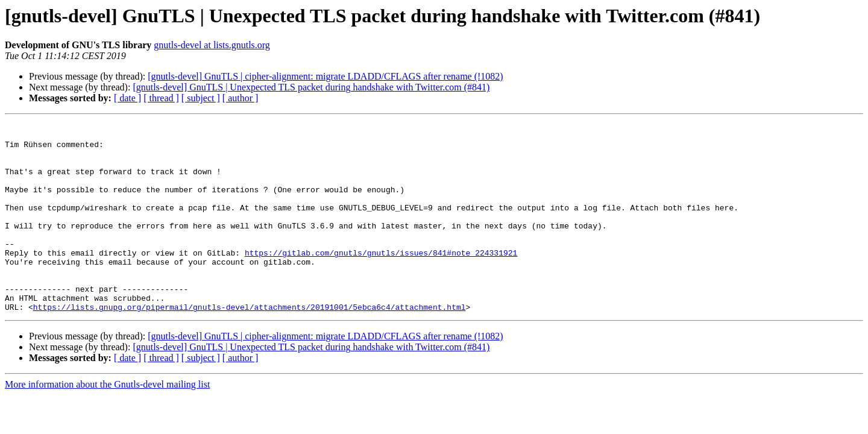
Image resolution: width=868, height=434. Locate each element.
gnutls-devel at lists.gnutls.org (212, 45)
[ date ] (127, 98)
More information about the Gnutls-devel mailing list (107, 422)
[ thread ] (161, 98)
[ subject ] (201, 98)
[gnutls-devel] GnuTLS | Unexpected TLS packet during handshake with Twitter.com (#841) (311, 87)
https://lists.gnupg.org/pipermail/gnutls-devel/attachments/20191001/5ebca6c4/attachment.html (250, 345)
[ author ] (241, 98)
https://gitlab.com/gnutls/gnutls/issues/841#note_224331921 (381, 280)
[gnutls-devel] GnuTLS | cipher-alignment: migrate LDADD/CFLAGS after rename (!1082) (325, 76)
